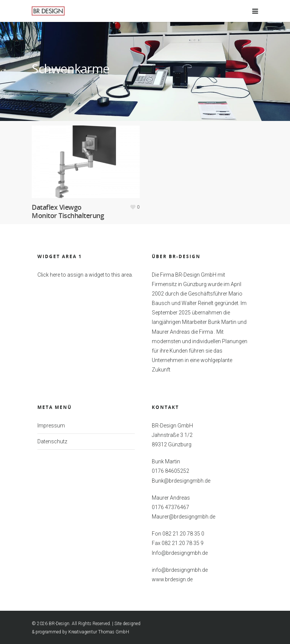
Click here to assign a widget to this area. (85, 275)
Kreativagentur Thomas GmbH (99, 632)
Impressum (51, 426)
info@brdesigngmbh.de (180, 570)
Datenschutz (52, 442)
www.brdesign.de (172, 580)
